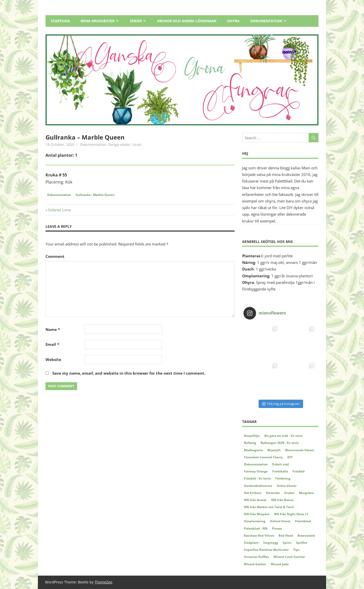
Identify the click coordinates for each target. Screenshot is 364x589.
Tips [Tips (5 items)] (296, 550)
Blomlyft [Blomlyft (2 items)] (274, 450)
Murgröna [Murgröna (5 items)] (306, 493)
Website (53, 359)
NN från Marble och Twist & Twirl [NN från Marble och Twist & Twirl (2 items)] (269, 507)
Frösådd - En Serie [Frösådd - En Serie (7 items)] (257, 478)
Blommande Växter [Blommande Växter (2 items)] (300, 450)
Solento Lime (59, 210)
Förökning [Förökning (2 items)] (283, 478)
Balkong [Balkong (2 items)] (250, 443)
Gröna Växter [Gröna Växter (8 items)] (287, 486)
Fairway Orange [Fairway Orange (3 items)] (256, 471)
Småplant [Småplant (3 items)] (251, 543)
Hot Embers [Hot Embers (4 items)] (253, 493)
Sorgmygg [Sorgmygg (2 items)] (271, 543)
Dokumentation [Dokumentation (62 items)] (256, 464)
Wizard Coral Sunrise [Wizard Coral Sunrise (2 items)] (289, 557)
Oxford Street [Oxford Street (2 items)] (280, 521)
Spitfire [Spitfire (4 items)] (302, 543)
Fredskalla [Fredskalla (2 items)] (280, 471)
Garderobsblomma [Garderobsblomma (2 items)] (258, 486)
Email (52, 344)
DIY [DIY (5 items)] (290, 457)
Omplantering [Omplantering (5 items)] (255, 521)
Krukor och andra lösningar (187, 21)
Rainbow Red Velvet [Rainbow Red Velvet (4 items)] (259, 536)
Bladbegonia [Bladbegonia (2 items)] (253, 450)
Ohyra (233, 21)
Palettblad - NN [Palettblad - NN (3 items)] (256, 528)
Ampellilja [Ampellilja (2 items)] (252, 436)
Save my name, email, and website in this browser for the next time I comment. (129, 373)
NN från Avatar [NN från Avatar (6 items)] (255, 500)
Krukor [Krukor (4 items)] (289, 493)
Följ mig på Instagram (281, 404)
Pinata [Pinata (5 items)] (277, 528)
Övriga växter (119, 144)
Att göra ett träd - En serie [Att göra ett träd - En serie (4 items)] (283, 436)
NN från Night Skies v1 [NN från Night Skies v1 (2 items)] (291, 514)
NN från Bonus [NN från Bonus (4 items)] (282, 500)
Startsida (60, 21)
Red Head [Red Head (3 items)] (286, 536)
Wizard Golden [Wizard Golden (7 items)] (255, 564)
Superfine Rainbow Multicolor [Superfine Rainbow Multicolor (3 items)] (266, 550)
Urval (137, 144)
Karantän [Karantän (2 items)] (273, 493)
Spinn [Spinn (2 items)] (287, 543)
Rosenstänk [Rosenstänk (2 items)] (306, 536)
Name (53, 329)
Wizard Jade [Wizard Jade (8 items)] (280, 564)
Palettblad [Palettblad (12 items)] (303, 521)
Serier (136, 21)
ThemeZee (103, 582)
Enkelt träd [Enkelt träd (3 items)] (281, 464)
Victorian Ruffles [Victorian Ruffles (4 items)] (256, 557)
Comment (55, 256)
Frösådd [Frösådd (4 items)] (299, 471)
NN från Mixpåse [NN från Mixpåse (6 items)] (257, 514)
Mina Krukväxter (98, 21)
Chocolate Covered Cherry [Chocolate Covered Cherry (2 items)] (263, 457)
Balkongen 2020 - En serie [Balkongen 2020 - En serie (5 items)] (280, 443)
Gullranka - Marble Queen (95, 195)
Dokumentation (266, 21)
